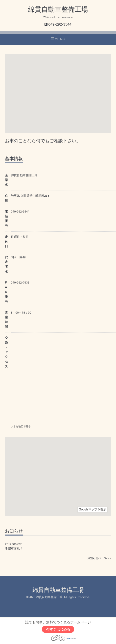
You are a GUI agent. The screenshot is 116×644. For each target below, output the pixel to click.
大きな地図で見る (21, 427)
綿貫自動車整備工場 (58, 10)
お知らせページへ (99, 558)
